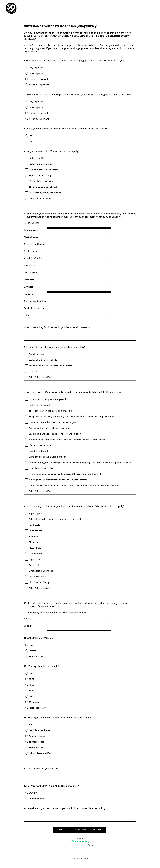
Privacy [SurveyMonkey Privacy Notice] (75, 860)
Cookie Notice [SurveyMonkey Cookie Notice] (83, 860)
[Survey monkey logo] (80, 843)
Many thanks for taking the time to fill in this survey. (80, 831)
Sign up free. (92, 847)
